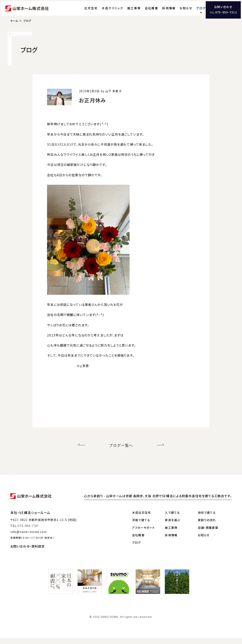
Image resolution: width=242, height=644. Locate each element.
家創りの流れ (207, 526)
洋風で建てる (141, 526)
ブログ (193, 11)
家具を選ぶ (172, 526)
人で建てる (172, 519)
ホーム (14, 28)
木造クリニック (104, 11)
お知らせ (178, 11)
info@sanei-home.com (29, 537)
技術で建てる (207, 519)
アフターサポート (143, 533)
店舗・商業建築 (208, 533)
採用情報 (161, 11)
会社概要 (143, 11)
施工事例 (126, 11)
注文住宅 (83, 11)
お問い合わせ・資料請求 (27, 552)
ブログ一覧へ (121, 452)
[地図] (72, 526)
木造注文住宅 (141, 519)
